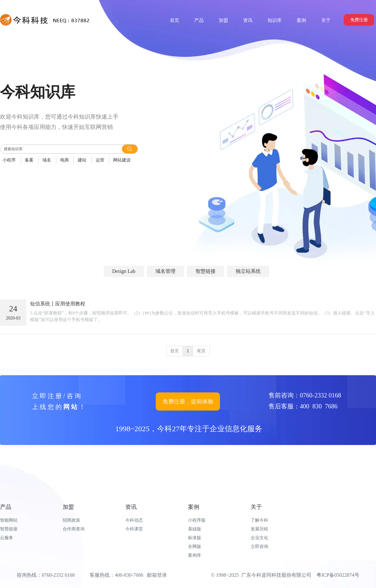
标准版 (195, 538)
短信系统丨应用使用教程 (58, 304)
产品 (6, 507)
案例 (194, 507)
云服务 (7, 538)
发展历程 (259, 529)
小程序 (9, 160)
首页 (175, 351)
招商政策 (71, 520)
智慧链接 (9, 529)
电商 (65, 160)
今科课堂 (134, 529)
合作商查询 (74, 529)
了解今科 (259, 520)
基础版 (195, 529)
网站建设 (122, 160)
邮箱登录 (157, 575)
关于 (256, 507)
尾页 (201, 351)
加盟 (68, 507)
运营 (100, 160)
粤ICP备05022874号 (338, 575)
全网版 (195, 547)
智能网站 (9, 520)
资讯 (131, 507)
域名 (47, 160)
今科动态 (134, 520)
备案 (29, 160)
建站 (82, 160)
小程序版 (197, 520)
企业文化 (259, 538)
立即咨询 (259, 547)
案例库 (195, 555)
